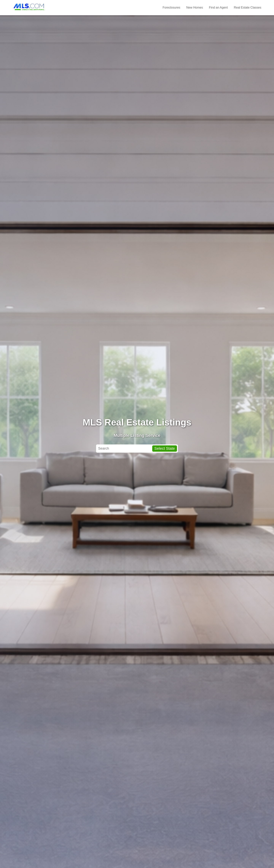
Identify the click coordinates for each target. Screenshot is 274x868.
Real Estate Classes (248, 8)
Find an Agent (218, 8)
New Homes (195, 8)
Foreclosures (171, 8)
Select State (165, 448)
